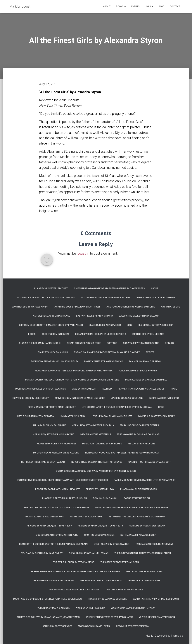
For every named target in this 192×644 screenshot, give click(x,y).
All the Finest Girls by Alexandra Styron (106, 298)
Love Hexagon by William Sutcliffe (112, 416)
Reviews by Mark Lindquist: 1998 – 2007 (49, 526)
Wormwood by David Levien (94, 626)
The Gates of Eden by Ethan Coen (120, 562)
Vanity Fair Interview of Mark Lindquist (156, 599)
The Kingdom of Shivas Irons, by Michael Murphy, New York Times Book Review (75, 572)
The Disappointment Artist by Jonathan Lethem (143, 553)
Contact (175, 6)
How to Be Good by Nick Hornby (31, 398)
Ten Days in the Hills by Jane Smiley (42, 553)
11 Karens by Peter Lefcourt (51, 288)
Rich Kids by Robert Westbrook (147, 526)
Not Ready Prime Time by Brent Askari (43, 462)
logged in (83, 253)
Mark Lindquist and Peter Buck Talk (93, 425)
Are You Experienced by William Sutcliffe (131, 307)
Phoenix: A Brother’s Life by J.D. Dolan (65, 498)
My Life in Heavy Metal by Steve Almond (56, 453)
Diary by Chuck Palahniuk (53, 352)
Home (174, 389)
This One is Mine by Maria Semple (124, 590)
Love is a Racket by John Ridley (156, 416)
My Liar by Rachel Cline (142, 444)
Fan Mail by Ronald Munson (145, 361)
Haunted (107, 389)
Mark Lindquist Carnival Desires (140, 425)
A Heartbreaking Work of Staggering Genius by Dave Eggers (109, 288)
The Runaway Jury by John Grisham (101, 581)
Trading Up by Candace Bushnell (107, 599)
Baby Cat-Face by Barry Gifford (95, 316)
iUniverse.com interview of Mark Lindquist (80, 398)
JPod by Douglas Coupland (127, 398)
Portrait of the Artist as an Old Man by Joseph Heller (57, 508)
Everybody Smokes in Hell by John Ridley (54, 361)
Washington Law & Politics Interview (133, 608)
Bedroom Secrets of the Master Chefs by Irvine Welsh (51, 325)
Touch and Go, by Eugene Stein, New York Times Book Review (47, 599)
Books (121, 6)
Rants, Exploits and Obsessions (45, 517)
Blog (161, 6)
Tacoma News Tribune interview (154, 544)
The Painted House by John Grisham (53, 581)
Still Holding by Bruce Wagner (112, 544)
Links (149, 6)
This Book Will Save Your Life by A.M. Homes (74, 590)
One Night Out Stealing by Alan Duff (150, 462)
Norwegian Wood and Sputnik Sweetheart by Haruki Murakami (122, 453)
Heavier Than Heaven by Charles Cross (141, 389)
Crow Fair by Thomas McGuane (141, 343)
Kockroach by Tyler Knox (164, 398)
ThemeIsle (177, 636)
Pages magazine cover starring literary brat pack (145, 480)
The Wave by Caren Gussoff (144, 581)
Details (169, 343)
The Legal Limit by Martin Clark (144, 572)
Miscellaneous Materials (96, 434)
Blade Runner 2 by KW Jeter (105, 325)
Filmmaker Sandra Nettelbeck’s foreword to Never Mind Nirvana (74, 371)
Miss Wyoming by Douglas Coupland (138, 434)
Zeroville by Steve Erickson (133, 626)
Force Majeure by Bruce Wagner (138, 371)
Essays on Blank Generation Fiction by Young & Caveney (107, 352)
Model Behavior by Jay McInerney (57, 444)
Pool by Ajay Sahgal (105, 498)
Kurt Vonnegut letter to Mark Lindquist (52, 407)
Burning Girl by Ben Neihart (148, 334)
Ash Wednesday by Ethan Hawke (51, 316)
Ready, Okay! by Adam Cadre (86, 517)
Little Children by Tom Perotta (36, 416)
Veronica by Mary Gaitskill (53, 608)
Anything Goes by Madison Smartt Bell (77, 307)
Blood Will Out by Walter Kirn (156, 325)
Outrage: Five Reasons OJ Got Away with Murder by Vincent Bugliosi (96, 471)
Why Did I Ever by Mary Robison (157, 617)
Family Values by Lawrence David (104, 361)
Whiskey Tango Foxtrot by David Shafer (109, 617)
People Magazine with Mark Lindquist (57, 489)
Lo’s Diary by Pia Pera (73, 416)
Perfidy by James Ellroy (100, 489)
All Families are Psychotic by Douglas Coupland (46, 298)
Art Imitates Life (170, 307)
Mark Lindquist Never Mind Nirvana (53, 434)
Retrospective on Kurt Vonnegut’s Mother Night (138, 517)
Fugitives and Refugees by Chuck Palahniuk (40, 389)
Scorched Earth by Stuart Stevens (57, 535)
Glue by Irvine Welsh (84, 389)
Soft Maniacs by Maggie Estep (138, 535)
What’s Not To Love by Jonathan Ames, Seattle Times (49, 617)
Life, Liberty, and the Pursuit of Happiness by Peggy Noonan (117, 407)
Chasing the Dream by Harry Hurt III (39, 343)
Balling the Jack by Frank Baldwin (139, 316)
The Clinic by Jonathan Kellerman (89, 553)
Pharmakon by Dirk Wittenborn (139, 489)
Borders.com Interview (55, 334)
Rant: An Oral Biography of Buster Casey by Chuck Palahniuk (132, 508)
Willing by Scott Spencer (58, 626)
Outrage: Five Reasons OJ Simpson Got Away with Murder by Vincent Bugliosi (62, 480)
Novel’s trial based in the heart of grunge (97, 462)
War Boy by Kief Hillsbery (90, 608)
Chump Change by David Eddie (84, 343)
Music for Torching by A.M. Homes (102, 444)
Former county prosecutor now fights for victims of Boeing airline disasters (72, 380)
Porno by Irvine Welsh (137, 498)
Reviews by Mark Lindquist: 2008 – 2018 (100, 526)
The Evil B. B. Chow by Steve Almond (74, 562)
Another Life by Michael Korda (30, 307)
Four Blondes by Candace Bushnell (146, 380)
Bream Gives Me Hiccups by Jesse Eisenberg (101, 334)
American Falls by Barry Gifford (156, 298)
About (107, 6)
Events (135, 6)
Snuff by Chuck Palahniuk (99, 535)
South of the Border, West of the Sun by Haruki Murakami (53, 544)
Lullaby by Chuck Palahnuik (49, 425)
